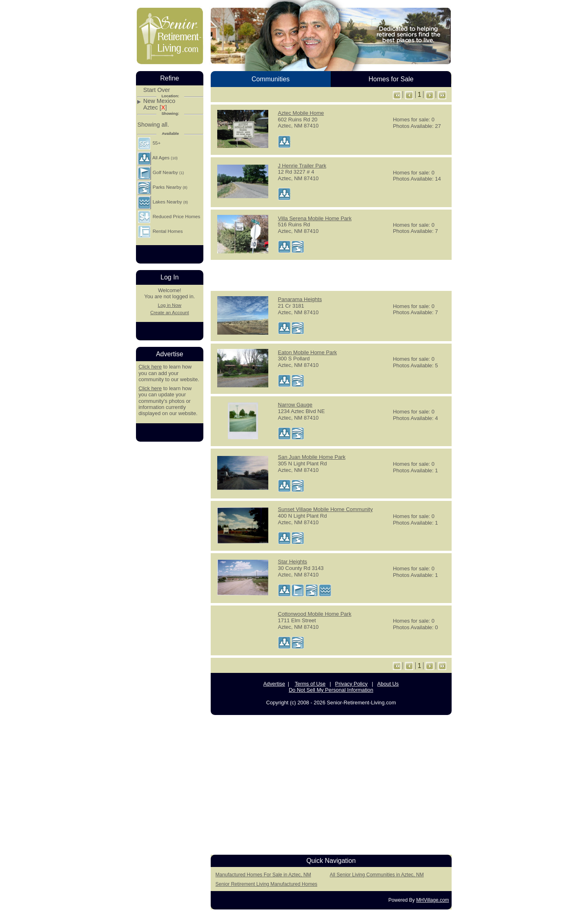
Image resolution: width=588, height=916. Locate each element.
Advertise (274, 684)
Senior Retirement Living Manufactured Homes (266, 884)
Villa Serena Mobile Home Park (315, 218)
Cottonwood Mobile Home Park (315, 614)
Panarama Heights (300, 299)
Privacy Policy (352, 684)
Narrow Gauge (295, 405)
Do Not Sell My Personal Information (331, 690)
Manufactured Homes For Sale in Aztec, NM (263, 875)
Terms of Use (310, 684)
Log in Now (169, 305)
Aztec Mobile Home (301, 113)
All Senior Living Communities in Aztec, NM (377, 875)
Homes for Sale (391, 79)
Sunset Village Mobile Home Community (325, 509)
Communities (271, 79)
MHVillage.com (432, 900)
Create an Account (170, 313)
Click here (150, 367)
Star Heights (293, 562)
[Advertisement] (331, 275)
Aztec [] (155, 108)
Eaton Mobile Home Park (308, 352)
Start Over (157, 90)
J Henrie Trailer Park (302, 166)
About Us (388, 684)
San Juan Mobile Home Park (312, 457)
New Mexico (159, 101)
